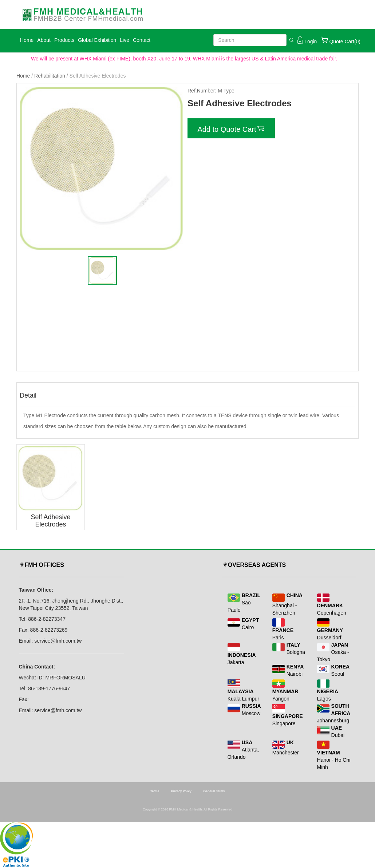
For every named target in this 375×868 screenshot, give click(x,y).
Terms (155, 791)
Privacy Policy (181, 791)
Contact (142, 40)
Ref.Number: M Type (211, 91)
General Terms (214, 791)
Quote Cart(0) (340, 40)
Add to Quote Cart (231, 129)
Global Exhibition (97, 40)
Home (27, 40)
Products (64, 40)
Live (125, 40)
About (44, 40)
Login (306, 40)
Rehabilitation (50, 76)
